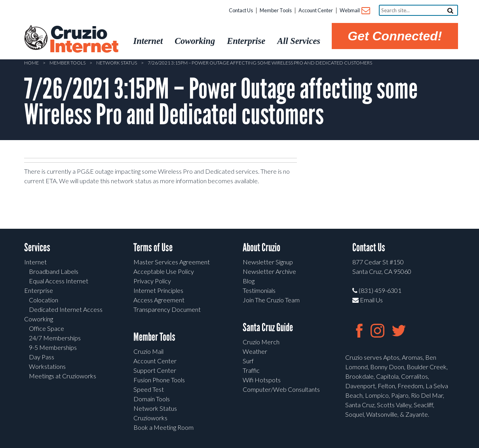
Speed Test (149, 389)
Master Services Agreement (172, 262)
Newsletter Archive (269, 271)
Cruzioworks (150, 418)
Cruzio (84, 40)
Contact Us (241, 10)
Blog (249, 281)
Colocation (44, 300)
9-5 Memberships (53, 347)
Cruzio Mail (148, 351)
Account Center (316, 10)
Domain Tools (152, 399)
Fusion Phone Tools (159, 380)
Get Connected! (395, 36)
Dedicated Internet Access (66, 309)
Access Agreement (159, 300)
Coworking (39, 319)
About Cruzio (261, 248)
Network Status (117, 63)
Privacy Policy (152, 281)
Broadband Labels (54, 271)
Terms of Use (153, 248)
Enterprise (39, 290)
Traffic (251, 370)
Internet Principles (158, 290)
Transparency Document (167, 309)
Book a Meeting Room (163, 427)
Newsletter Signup (268, 262)
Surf (248, 361)
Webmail (354, 11)
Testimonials (259, 290)
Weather (255, 351)
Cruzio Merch (261, 342)
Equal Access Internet (59, 281)
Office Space (47, 328)
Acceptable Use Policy (164, 271)
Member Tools (276, 10)
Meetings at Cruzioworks (63, 376)
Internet (35, 262)
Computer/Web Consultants (281, 389)
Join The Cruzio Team (271, 300)
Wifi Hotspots (262, 380)
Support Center (155, 370)
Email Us (368, 300)
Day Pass (42, 357)
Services (37, 248)
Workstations (47, 366)
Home (31, 63)
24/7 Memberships (55, 338)
